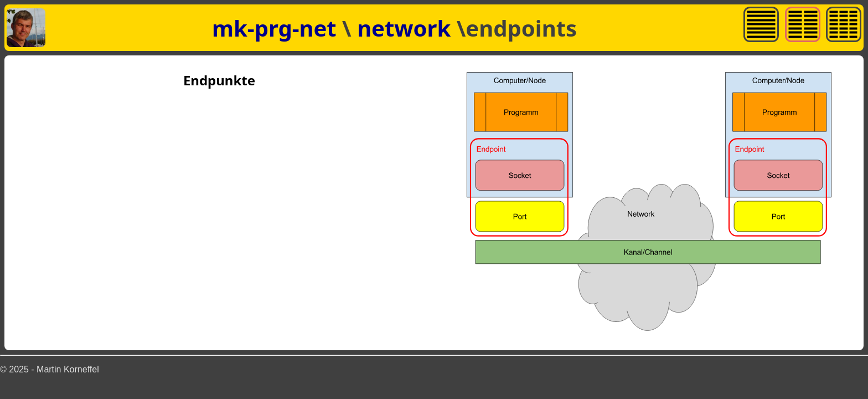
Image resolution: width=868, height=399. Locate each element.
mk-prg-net (274, 28)
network (407, 28)
